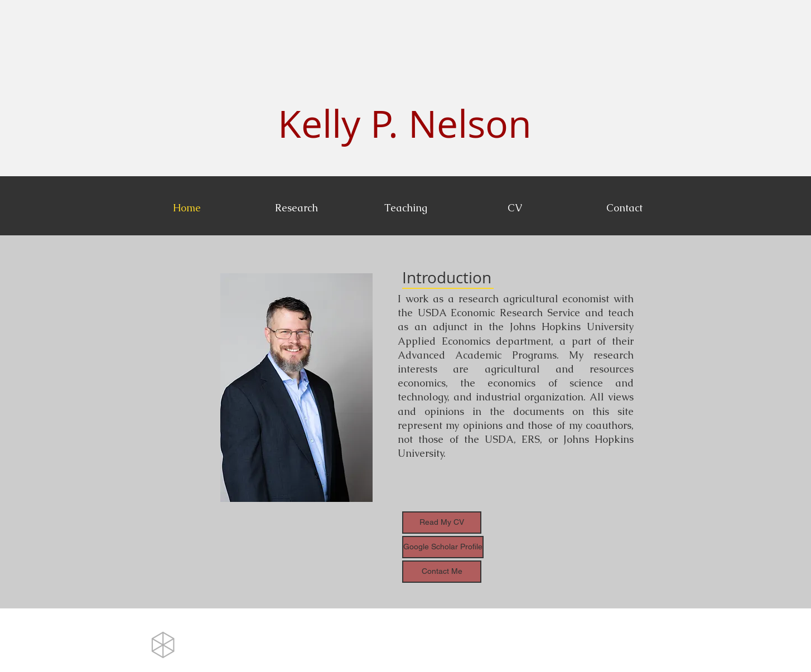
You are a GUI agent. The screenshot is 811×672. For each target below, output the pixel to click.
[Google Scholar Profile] (443, 547)
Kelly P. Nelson (405, 124)
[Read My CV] (442, 523)
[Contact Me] (442, 572)
